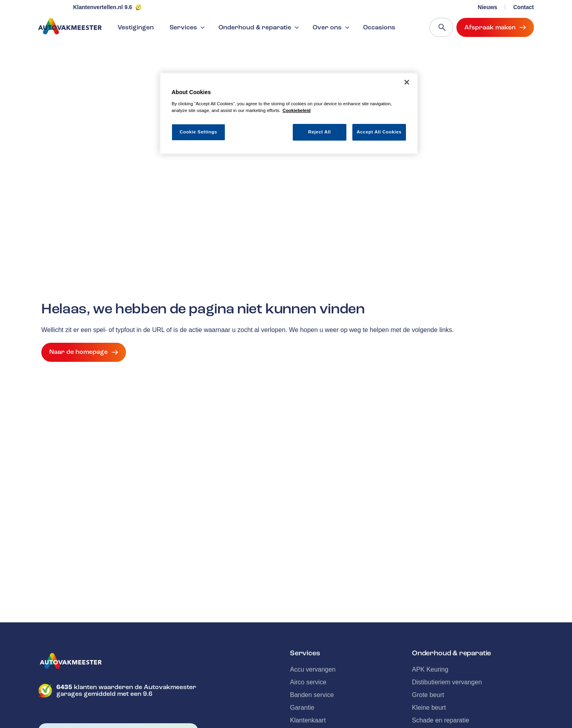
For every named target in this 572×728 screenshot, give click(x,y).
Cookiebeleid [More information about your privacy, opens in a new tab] (297, 110)
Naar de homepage (84, 352)
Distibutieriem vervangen (447, 682)
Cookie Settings (198, 132)
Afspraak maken (495, 27)
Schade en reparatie (441, 720)
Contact (524, 7)
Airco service (308, 682)
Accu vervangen (313, 669)
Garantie (302, 708)
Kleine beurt (429, 708)
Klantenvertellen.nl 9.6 (103, 7)
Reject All (320, 132)
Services (188, 27)
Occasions (379, 27)
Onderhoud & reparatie (260, 27)
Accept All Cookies (379, 132)
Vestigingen (136, 27)
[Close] (407, 82)
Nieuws (488, 7)
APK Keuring (430, 669)
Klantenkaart (308, 720)
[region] (289, 113)
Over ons (332, 27)
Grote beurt (428, 695)
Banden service (312, 695)
